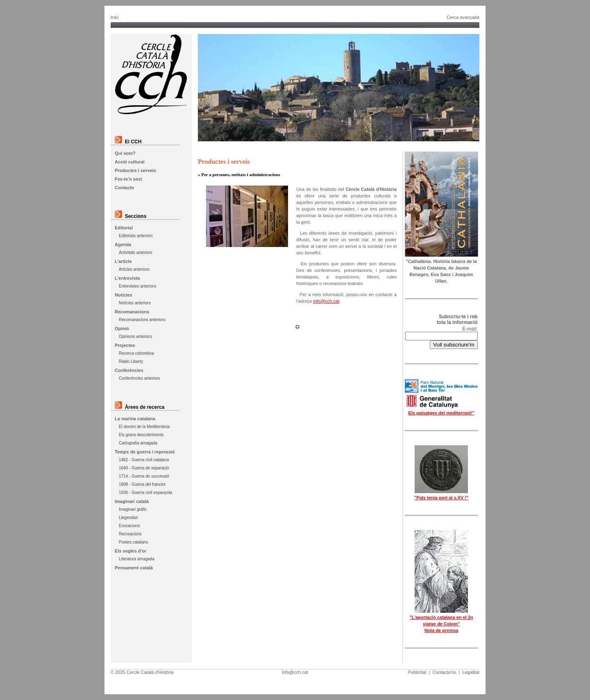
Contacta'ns (445, 672)
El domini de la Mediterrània (144, 427)
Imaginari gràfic (133, 509)
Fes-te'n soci (128, 179)
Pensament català (134, 568)
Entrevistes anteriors (137, 286)
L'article (123, 261)
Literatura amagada (137, 559)
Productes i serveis (135, 170)
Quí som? (125, 153)
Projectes (125, 345)
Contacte (124, 188)
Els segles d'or (130, 551)
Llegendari (128, 518)
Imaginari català (132, 501)
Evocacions (129, 526)
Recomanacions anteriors (142, 320)
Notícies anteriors (135, 303)
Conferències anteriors (140, 378)
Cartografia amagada (138, 443)
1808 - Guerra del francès (142, 484)
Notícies (124, 295)
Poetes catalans (133, 542)
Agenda (123, 245)
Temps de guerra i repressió (145, 452)
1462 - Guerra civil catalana (144, 460)
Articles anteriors (134, 269)
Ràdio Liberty (131, 361)
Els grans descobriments (141, 435)
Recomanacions (132, 312)
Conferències (129, 370)
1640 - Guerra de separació (144, 468)
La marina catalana (135, 419)
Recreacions (130, 534)
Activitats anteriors (136, 253)
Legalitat (471, 672)
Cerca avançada (463, 17)
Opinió (122, 328)
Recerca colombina (136, 353)
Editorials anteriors (136, 236)
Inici (115, 17)
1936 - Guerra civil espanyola (145, 493)
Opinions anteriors (135, 336)
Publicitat (417, 672)
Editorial (124, 228)
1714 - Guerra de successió (144, 476)
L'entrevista (127, 278)
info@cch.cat (326, 301)
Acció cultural (130, 162)
